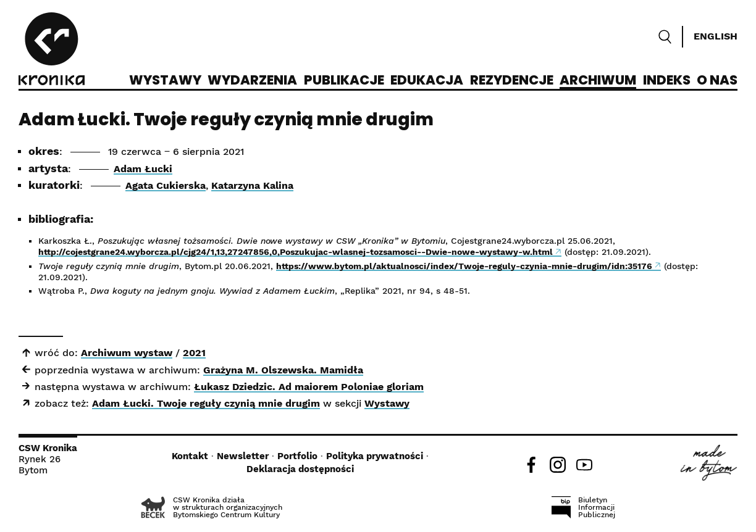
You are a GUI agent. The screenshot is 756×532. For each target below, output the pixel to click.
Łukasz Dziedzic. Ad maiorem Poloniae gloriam (309, 387)
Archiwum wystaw (127, 353)
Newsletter (243, 456)
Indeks (667, 81)
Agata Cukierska (166, 185)
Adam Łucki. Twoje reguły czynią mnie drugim (206, 403)
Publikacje (344, 81)
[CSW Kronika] (52, 51)
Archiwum (598, 81)
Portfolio (297, 456)
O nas (717, 81)
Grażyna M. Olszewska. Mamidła (283, 370)
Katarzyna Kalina (252, 185)
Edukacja (427, 81)
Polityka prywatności (375, 456)
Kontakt (190, 456)
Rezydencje (512, 81)
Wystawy (165, 81)
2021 (194, 353)
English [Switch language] (716, 36)
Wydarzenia (252, 81)
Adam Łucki (143, 169)
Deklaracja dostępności (300, 469)
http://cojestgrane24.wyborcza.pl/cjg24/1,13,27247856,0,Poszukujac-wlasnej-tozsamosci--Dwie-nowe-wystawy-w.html (296, 252)
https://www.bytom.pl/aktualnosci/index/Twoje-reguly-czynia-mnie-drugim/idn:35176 (464, 266)
